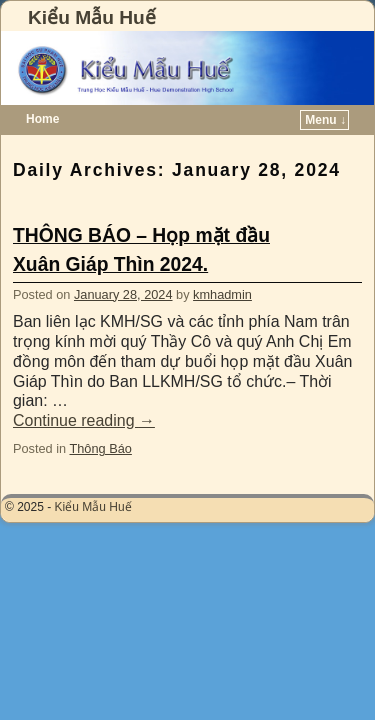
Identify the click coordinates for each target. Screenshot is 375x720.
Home (42, 119)
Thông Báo (100, 448)
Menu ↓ (325, 120)
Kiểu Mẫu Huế (92, 17)
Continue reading (84, 420)
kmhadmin (222, 294)
